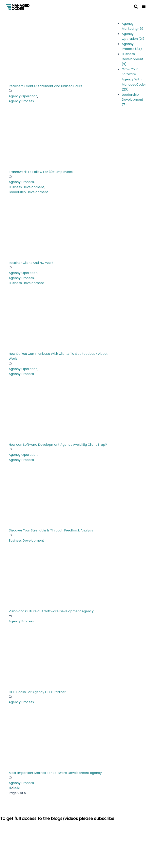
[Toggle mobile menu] (144, 6)
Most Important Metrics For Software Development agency (55, 773)
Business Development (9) (133, 59)
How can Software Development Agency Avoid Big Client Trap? (58, 445)
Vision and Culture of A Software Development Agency (51, 611)
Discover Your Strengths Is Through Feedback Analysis (51, 530)
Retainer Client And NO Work (31, 263)
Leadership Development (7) (133, 100)
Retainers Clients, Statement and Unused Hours (45, 86)
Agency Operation (23, 96)
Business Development (26, 187)
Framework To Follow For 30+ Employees (41, 172)
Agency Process (21, 101)
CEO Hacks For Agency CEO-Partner (37, 692)
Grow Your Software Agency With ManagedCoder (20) (134, 79)
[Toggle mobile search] (136, 6)
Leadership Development (28, 192)
